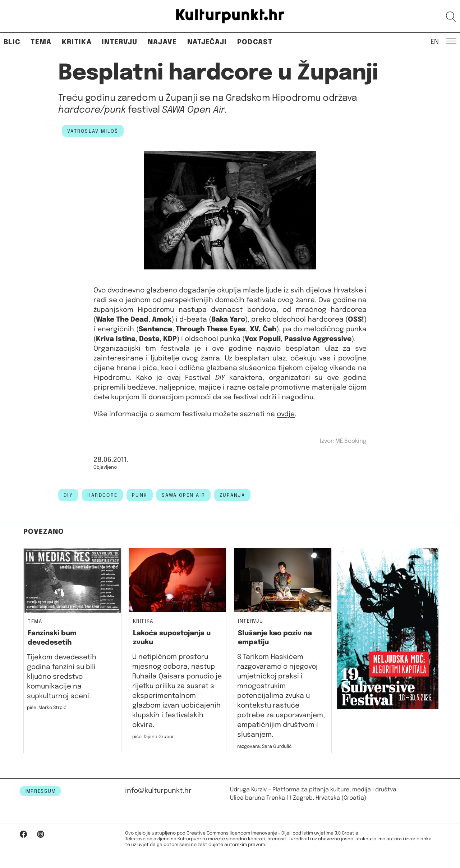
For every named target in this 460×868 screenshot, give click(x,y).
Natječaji (207, 42)
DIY (68, 495)
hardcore (102, 495)
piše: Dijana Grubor (153, 737)
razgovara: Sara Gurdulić (264, 747)
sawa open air (183, 495)
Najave (162, 42)
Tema (41, 42)
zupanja (232, 495)
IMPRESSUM (40, 791)
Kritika (77, 42)
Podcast (255, 42)
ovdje (286, 414)
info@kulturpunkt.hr (158, 791)
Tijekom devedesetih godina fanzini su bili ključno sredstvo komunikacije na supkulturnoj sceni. (62, 677)
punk (140, 495)
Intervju (120, 42)
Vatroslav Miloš (93, 131)
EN (435, 41)
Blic (12, 42)
